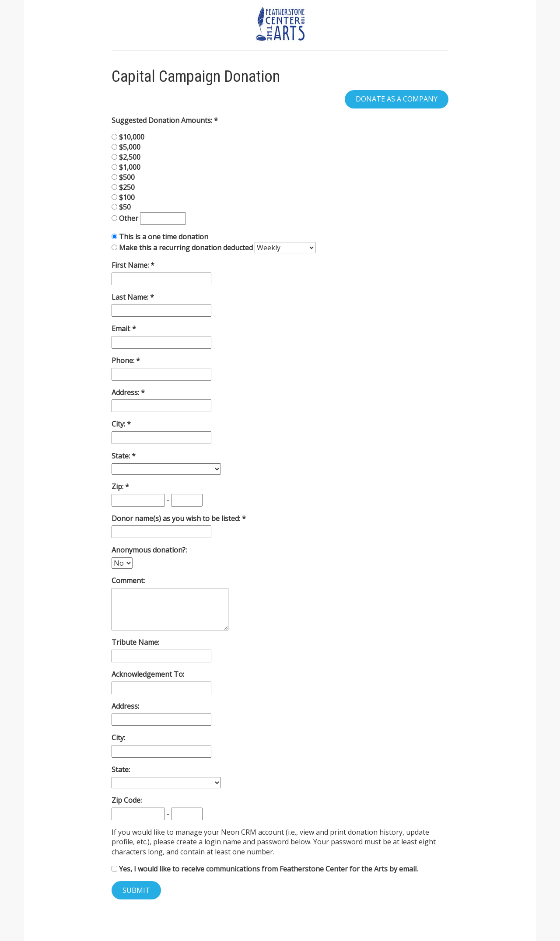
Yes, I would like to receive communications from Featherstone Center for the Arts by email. (265, 869)
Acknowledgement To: (148, 674)
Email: (122, 329)
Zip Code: (127, 800)
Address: (126, 392)
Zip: (118, 486)
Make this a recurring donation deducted (186, 248)
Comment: (128, 581)
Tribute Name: (135, 642)
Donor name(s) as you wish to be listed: (177, 518)
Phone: (124, 360)
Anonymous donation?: (149, 550)
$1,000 (130, 167)
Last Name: (131, 297)
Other (129, 218)
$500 (127, 177)
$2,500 (130, 157)
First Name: (131, 265)
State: (122, 456)
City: (119, 424)
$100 (127, 197)
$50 (125, 207)
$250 (127, 187)
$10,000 (132, 137)
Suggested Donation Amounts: (163, 120)
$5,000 (130, 147)
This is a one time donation (164, 237)
